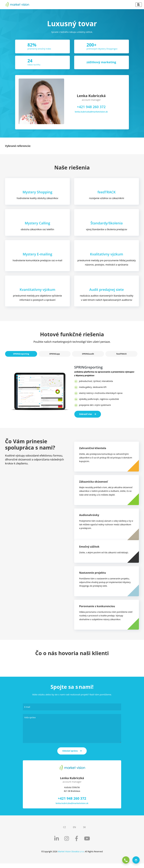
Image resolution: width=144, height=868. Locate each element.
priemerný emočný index (39, 49)
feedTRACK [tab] (122, 355)
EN (74, 832)
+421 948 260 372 (91, 107)
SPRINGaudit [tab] (88, 355)
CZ (64, 832)
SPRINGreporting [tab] (21, 355)
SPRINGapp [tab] (55, 355)
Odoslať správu (72, 755)
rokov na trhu (34, 65)
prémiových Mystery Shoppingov (102, 49)
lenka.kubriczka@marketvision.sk (91, 112)
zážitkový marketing (101, 62)
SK (85, 832)
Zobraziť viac (88, 415)
